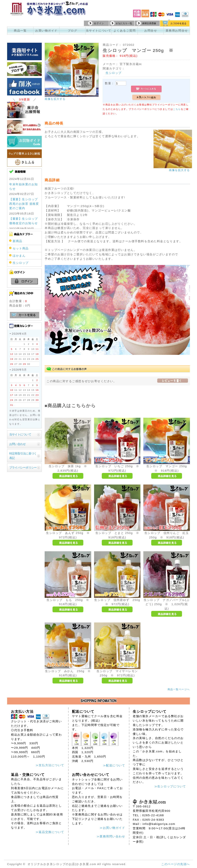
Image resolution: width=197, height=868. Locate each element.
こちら (177, 109)
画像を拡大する (55, 99)
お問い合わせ (17, 444)
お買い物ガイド (46, 30)
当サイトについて (98, 30)
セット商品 (21, 248)
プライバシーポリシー (23, 467)
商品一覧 (20, 30)
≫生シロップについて (170, 786)
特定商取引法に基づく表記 (23, 456)
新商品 (18, 241)
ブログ (73, 30)
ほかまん (19, 256)
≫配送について (114, 765)
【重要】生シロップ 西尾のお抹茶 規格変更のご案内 (24, 204)
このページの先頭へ (176, 864)
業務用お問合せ (177, 30)
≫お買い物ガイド (112, 828)
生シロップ (114, 73)
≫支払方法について (50, 765)
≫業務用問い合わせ (111, 836)
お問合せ (151, 30)
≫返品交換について (50, 832)
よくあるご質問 (125, 30)
